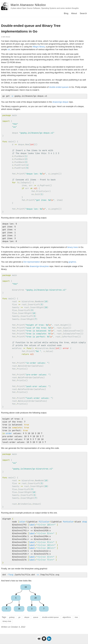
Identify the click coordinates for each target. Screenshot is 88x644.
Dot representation (32, 262)
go (19, 617)
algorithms (67, 617)
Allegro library (39, 47)
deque (27, 617)
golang (12, 617)
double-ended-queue (50, 617)
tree (76, 617)
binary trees (73, 247)
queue (36, 617)
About (74, 13)
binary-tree (7, 621)
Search (83, 13)
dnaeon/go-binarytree (39, 266)
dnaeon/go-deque (60, 102)
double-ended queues (59, 87)
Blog (66, 13)
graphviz (72, 262)
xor (9, 49)
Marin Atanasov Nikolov (28, 5)
